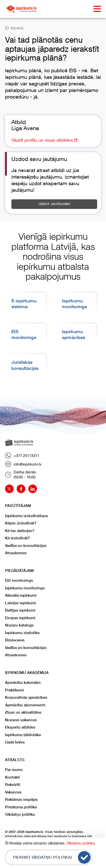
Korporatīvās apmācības (26, 697)
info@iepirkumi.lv (23, 464)
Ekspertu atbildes (20, 727)
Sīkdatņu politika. (81, 843)
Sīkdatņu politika (20, 814)
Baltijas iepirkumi (20, 610)
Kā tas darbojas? (20, 531)
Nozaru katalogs (19, 625)
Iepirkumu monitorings (25, 588)
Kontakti (12, 777)
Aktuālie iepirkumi (21, 595)
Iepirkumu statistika (22, 633)
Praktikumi (14, 690)
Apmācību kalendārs (23, 682)
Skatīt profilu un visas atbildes (44, 140)
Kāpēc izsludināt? (21, 523)
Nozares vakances (21, 720)
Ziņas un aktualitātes (23, 712)
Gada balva (15, 742)
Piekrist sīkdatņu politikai (52, 857)
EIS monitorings (19, 580)
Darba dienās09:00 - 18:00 (21, 474)
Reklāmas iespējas (21, 799)
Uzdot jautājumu (54, 204)
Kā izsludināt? (17, 538)
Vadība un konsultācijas (26, 546)
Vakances (13, 792)
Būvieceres (15, 640)
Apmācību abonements (25, 705)
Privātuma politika (21, 807)
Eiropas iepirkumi (20, 618)
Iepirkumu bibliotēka (23, 735)
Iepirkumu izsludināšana (26, 516)
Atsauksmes (16, 553)
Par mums (14, 770)
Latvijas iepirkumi (20, 603)
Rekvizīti (13, 785)
